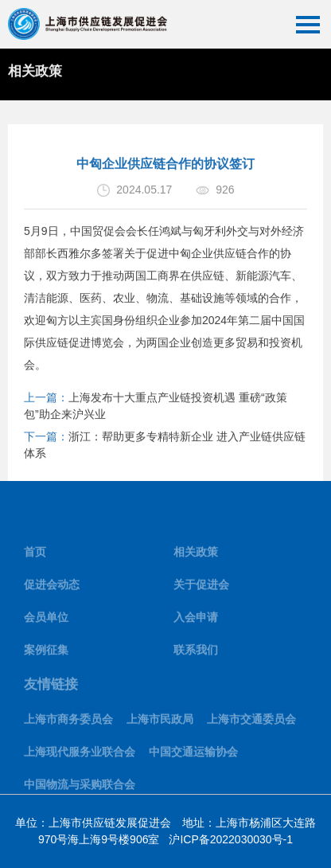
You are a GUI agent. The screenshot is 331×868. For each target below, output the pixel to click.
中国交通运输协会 (193, 754)
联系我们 (196, 653)
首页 (35, 555)
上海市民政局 (160, 721)
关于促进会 (201, 588)
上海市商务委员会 (68, 721)
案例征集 (46, 653)
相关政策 (196, 555)
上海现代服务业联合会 (80, 754)
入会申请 (196, 620)
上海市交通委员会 (251, 721)
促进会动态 (52, 588)
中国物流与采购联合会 (80, 787)
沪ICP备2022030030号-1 (231, 839)
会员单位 (46, 620)
